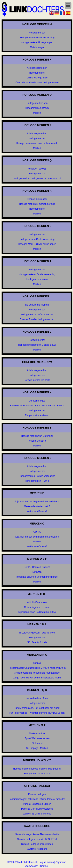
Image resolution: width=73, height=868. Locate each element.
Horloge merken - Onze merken (37, 315)
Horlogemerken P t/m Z (37, 481)
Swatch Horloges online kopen (37, 844)
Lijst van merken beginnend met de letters (37, 502)
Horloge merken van (37, 103)
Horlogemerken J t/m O (37, 108)
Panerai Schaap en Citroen (37, 804)
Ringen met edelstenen (37, 415)
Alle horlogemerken (37, 68)
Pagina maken (46, 862)
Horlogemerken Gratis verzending (37, 38)
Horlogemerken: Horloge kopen (37, 42)
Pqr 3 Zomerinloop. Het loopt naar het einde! (37, 708)
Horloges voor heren (37, 279)
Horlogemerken (37, 73)
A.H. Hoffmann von (37, 602)
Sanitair (37, 663)
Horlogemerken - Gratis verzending (37, 274)
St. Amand (37, 743)
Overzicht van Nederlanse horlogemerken (37, 83)
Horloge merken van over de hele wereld (37, 143)
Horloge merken (37, 33)
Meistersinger (37, 47)
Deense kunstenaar (37, 199)
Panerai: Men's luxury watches (37, 809)
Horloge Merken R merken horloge (37, 204)
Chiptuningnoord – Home (37, 607)
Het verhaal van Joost (37, 698)
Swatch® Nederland (37, 849)
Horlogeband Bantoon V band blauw (37, 345)
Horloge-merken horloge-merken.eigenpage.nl (37, 769)
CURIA (37, 532)
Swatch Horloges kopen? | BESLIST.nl (37, 839)
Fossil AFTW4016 (37, 169)
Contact (44, 866)
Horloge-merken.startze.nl (37, 774)
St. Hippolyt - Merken (37, 748)
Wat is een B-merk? (37, 511)
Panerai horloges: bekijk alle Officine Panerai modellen (37, 799)
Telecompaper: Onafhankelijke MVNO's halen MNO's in (37, 668)
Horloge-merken (37, 638)
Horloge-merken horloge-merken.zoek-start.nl (37, 178)
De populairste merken (37, 305)
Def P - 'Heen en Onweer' (37, 567)
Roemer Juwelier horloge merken (37, 319)
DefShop (37, 572)
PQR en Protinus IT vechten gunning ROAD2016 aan (37, 713)
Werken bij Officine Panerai (37, 814)
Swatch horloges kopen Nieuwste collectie (37, 834)
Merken (37, 113)
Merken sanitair (37, 734)
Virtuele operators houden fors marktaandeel (37, 673)
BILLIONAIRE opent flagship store (37, 633)
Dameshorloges (37, 401)
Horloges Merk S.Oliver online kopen (37, 244)
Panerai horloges (37, 794)
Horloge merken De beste (37, 380)
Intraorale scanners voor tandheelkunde (37, 577)
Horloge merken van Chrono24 (37, 436)
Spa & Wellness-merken (37, 738)
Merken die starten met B (37, 506)
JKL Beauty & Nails (37, 642)
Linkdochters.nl (29, 862)
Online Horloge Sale (37, 78)
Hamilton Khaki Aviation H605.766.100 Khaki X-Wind (37, 406)
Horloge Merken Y (37, 441)
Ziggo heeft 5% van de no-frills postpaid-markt (37, 678)
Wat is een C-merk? (37, 546)
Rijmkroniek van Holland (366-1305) (37, 612)
